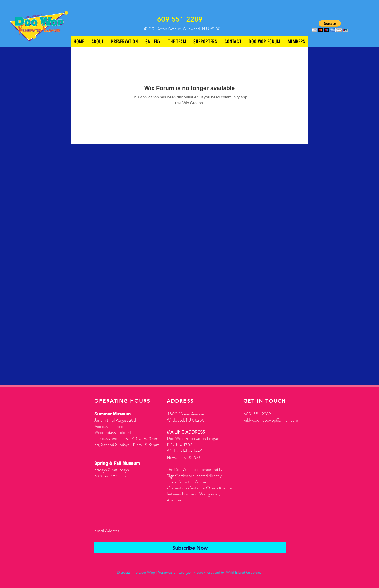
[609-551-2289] (180, 19)
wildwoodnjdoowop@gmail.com (271, 420)
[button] (330, 26)
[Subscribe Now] (190, 548)
